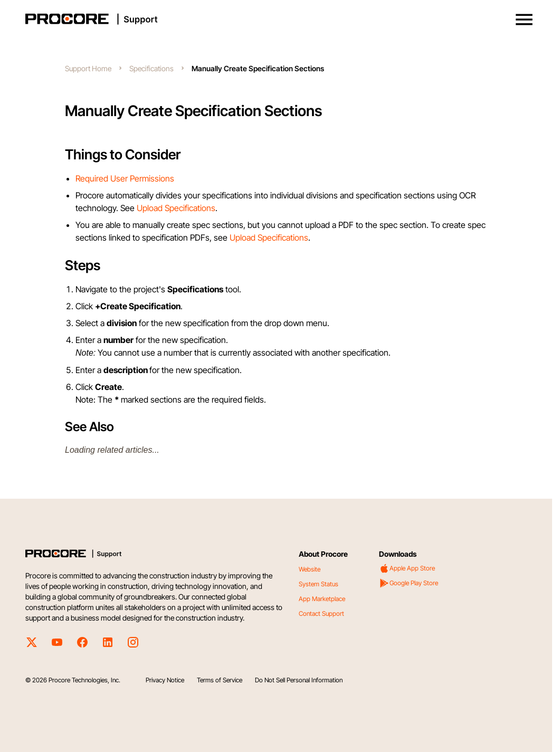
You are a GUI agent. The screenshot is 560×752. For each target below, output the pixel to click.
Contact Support (321, 613)
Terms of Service (220, 680)
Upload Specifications (176, 208)
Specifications (151, 68)
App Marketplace (322, 599)
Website (310, 569)
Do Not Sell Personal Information (299, 680)
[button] (524, 20)
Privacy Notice (165, 680)
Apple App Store (407, 568)
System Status (319, 584)
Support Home (88, 68)
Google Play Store (409, 583)
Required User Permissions (125, 178)
